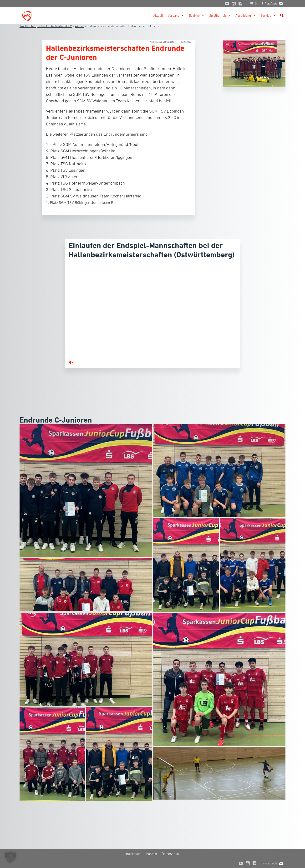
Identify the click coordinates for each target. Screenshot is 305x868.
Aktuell (158, 15)
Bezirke (197, 15)
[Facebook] (242, 4)
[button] (282, 15)
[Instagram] (234, 4)
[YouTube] (227, 4)
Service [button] (268, 15)
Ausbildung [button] (246, 15)
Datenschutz (171, 854)
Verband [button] (176, 15)
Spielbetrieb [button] (220, 15)
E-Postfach (269, 4)
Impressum (133, 854)
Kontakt (152, 854)
